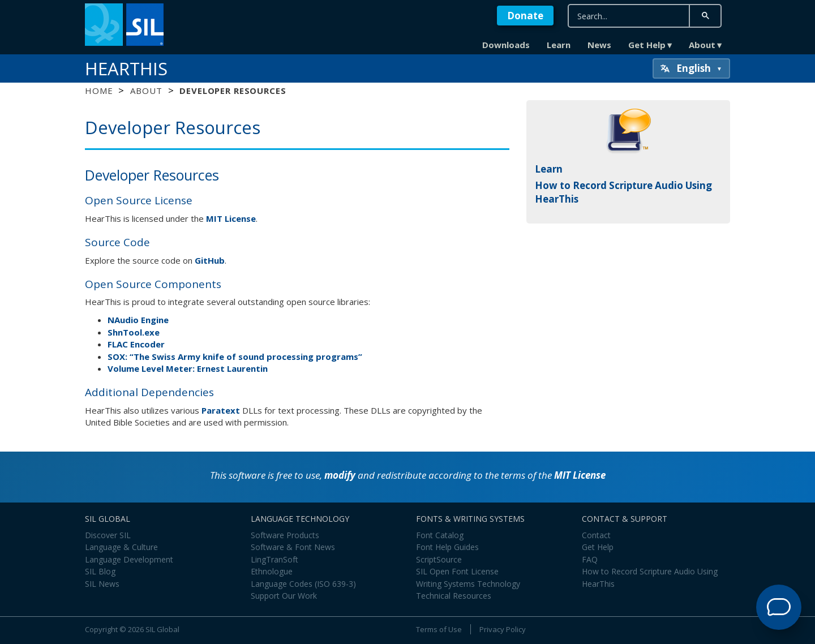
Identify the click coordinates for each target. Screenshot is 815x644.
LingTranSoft (274, 559)
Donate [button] (525, 16)
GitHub (210, 260)
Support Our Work (284, 596)
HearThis (126, 68)
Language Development (129, 559)
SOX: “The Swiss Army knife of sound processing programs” (235, 357)
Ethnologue (272, 571)
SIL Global (162, 629)
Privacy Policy (503, 629)
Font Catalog (440, 535)
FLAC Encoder (136, 344)
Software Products (285, 535)
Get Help (647, 45)
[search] (629, 16)
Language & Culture (121, 547)
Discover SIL (108, 535)
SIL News (102, 584)
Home (99, 91)
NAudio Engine (138, 320)
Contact (596, 535)
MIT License (231, 218)
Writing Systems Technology (468, 584)
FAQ (590, 559)
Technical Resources (454, 596)
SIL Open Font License (457, 571)
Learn (559, 45)
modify (340, 475)
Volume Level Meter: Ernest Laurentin (188, 368)
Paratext (221, 410)
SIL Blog (100, 571)
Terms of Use (439, 629)
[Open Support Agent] (779, 607)
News (599, 45)
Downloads (506, 45)
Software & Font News (293, 547)
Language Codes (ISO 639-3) (303, 584)
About (702, 45)
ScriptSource (439, 559)
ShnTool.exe (134, 332)
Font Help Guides (447, 547)
